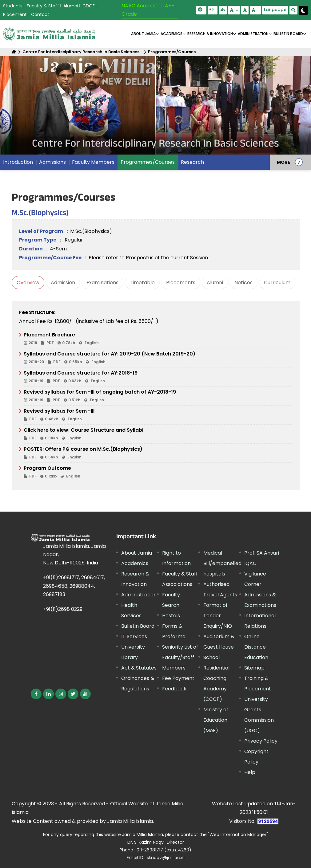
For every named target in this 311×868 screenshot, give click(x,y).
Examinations (102, 283)
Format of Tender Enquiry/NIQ (218, 616)
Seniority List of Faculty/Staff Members (180, 657)
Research (192, 162)
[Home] (14, 52)
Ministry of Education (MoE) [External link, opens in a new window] (216, 720)
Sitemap (254, 668)
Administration (139, 595)
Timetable (142, 283)
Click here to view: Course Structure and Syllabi (158, 434)
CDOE (89, 6)
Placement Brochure (158, 339)
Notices (243, 283)
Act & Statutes (139, 668)
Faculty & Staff (43, 6)
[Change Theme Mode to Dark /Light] (303, 10)
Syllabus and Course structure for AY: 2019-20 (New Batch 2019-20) (158, 358)
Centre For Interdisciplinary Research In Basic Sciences (81, 52)
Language (275, 10)
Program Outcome (158, 472)
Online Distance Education (256, 647)
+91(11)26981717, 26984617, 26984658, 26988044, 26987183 (74, 586)
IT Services (134, 636)
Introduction (18, 162)
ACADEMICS (171, 34)
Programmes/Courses (172, 52)
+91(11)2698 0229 (63, 609)
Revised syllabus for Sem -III (158, 415)
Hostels (171, 616)
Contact (40, 14)
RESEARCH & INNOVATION (210, 34)
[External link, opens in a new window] (36, 694)
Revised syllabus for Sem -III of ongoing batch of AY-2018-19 (158, 396)
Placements (181, 283)
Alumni (71, 6)
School (211, 657)
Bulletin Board (138, 626)
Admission (63, 283)
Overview (28, 283)
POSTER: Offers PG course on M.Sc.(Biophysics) (158, 453)
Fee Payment (178, 678)
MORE (283, 162)
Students (13, 6)
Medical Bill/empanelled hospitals (222, 563)
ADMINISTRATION (253, 34)
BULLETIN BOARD (288, 34)
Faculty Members (93, 162)
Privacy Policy (261, 741)
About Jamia (143, 34)
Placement (15, 14)
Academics (135, 563)
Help (250, 772)
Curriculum (277, 283)
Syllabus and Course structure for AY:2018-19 (158, 377)
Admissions (52, 162)
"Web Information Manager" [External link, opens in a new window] (238, 835)
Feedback (174, 689)
